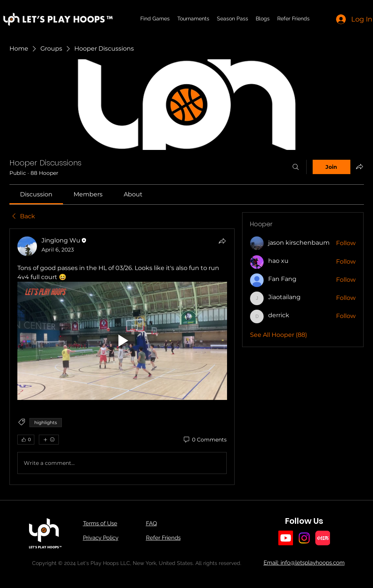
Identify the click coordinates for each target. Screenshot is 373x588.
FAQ (151, 523)
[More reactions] (49, 440)
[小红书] (323, 538)
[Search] (296, 167)
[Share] (222, 241)
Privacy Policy (101, 538)
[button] (193, 19)
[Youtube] (286, 538)
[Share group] (359, 167)
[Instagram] (304, 538)
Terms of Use (100, 523)
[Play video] (122, 341)
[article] (122, 357)
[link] (36, 194)
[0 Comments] (205, 440)
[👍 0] (26, 440)
